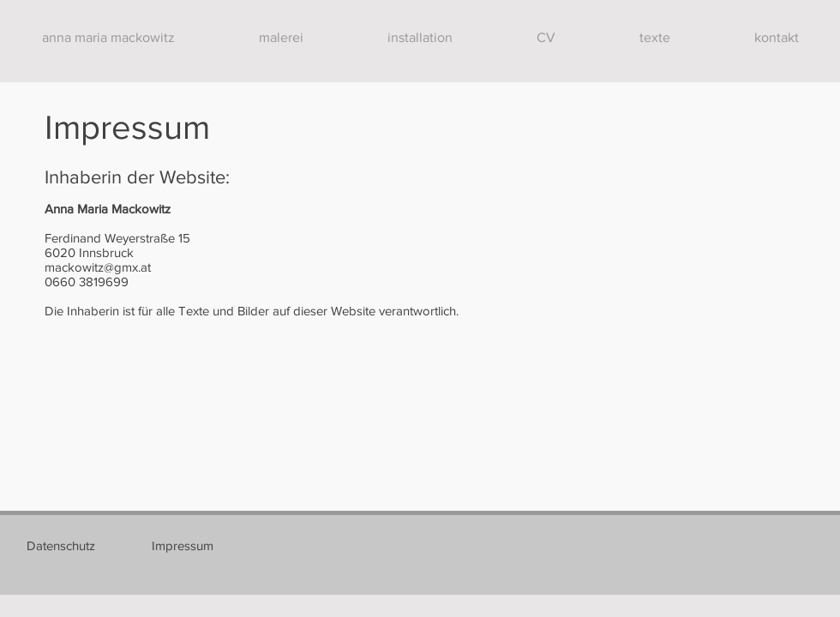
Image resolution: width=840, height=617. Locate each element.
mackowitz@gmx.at (98, 267)
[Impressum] (183, 545)
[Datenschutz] (61, 545)
